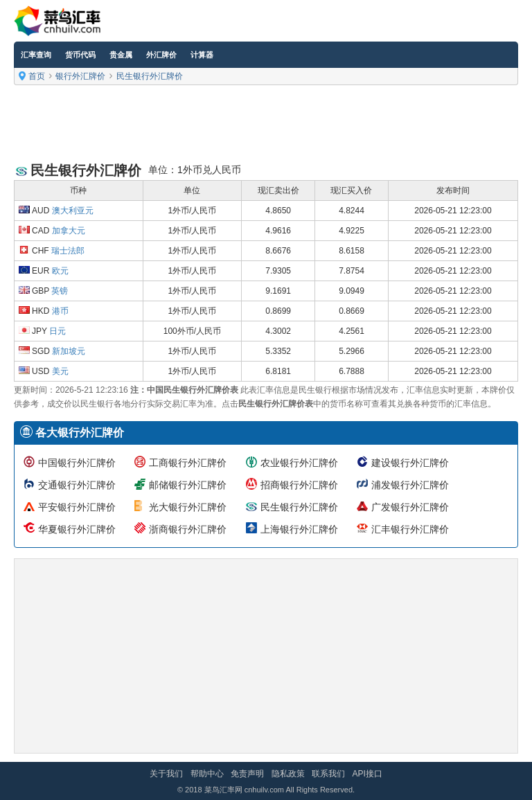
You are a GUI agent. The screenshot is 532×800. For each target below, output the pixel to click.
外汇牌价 (161, 55)
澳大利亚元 (73, 211)
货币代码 (80, 55)
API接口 (367, 774)
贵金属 (121, 55)
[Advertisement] (266, 125)
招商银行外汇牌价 (299, 485)
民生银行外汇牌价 (150, 76)
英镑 (60, 291)
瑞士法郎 (68, 251)
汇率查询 (36, 55)
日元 (57, 331)
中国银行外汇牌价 (77, 463)
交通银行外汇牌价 (77, 485)
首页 (37, 76)
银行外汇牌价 (80, 76)
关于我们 (166, 774)
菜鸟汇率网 (223, 790)
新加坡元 (69, 351)
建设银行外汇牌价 (410, 463)
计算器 (202, 55)
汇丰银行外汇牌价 (410, 529)
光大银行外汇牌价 (188, 507)
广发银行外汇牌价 (410, 507)
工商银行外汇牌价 (188, 463)
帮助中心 (207, 774)
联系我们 (328, 774)
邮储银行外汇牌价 (188, 485)
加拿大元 (69, 231)
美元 (60, 371)
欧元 (60, 271)
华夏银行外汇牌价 (77, 529)
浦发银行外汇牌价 (410, 485)
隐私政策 (288, 774)
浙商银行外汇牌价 (188, 529)
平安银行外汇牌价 (77, 507)
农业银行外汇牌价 (299, 463)
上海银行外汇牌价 (299, 529)
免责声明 (247, 774)
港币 (60, 311)
